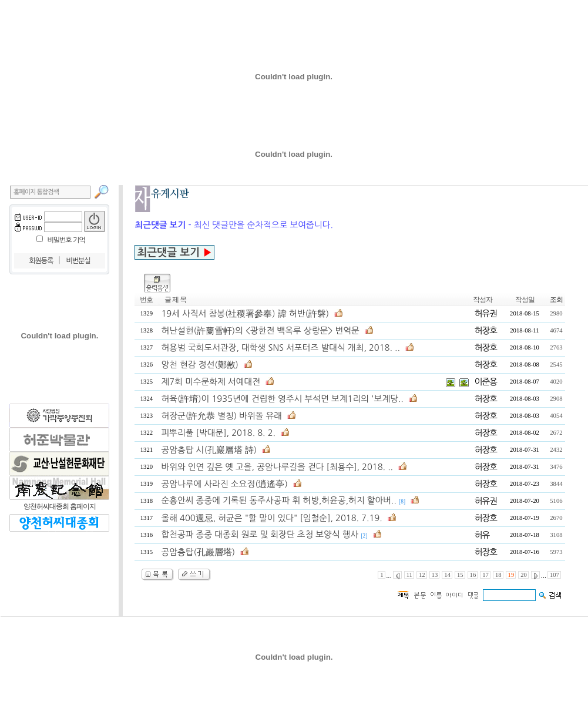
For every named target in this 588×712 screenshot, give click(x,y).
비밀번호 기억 (66, 240)
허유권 (486, 313)
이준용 (486, 382)
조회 (556, 300)
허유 (482, 535)
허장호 (486, 330)
